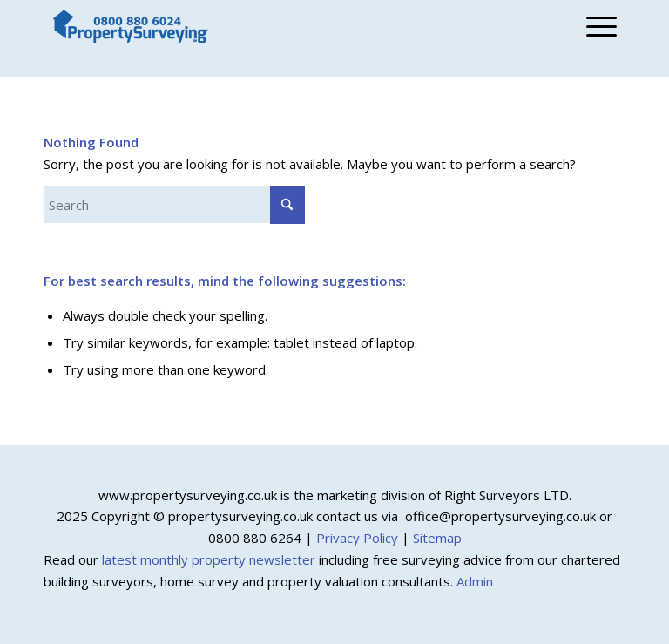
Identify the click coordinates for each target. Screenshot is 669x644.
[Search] (174, 205)
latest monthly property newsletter (209, 559)
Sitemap (437, 538)
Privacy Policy (357, 538)
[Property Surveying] (131, 27)
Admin (475, 581)
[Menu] (597, 26)
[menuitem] (597, 26)
